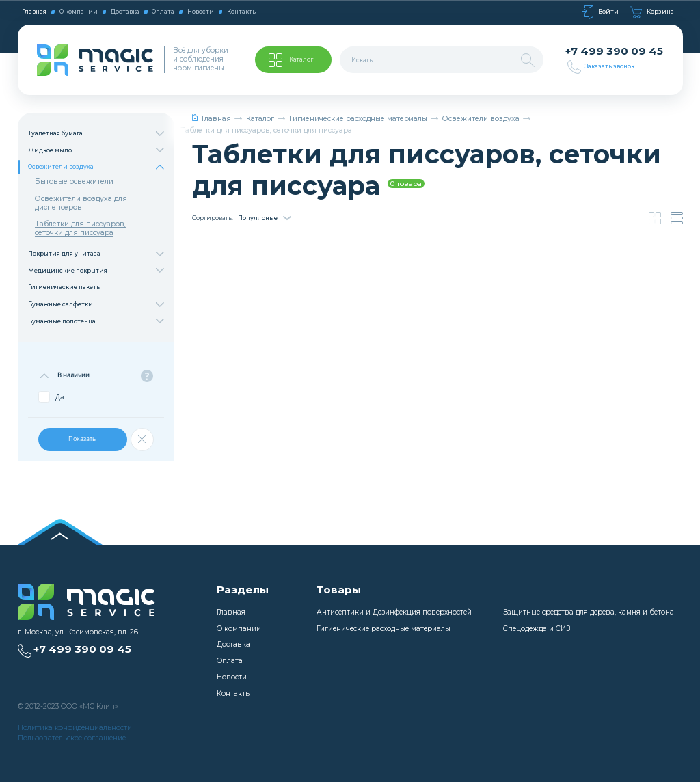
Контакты (242, 12)
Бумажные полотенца (96, 321)
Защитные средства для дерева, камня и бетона (589, 612)
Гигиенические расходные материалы (358, 119)
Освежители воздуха (96, 167)
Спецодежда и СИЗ (537, 629)
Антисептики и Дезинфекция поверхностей (394, 612)
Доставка (125, 12)
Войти (600, 12)
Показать (83, 439)
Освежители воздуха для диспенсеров (81, 203)
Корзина (652, 12)
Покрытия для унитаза (96, 254)
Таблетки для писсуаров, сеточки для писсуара (80, 228)
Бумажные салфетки (96, 305)
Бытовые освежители (74, 181)
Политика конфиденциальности (75, 728)
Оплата (163, 12)
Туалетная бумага (96, 134)
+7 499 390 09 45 (614, 51)
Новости (201, 12)
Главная (34, 12)
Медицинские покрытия (96, 271)
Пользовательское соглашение (72, 738)
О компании (79, 12)
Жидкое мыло (96, 150)
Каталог (260, 119)
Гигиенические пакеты (65, 287)
